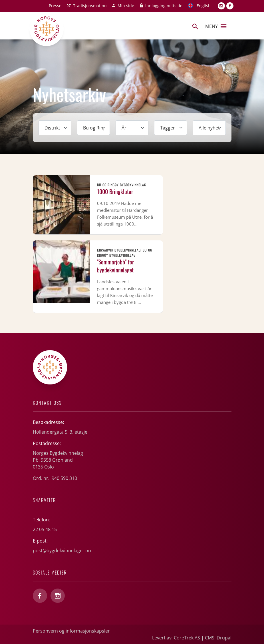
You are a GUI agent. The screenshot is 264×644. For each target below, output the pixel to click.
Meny (216, 26)
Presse (55, 6)
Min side (126, 6)
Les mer (98, 205)
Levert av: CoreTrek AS (176, 638)
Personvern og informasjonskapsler (71, 631)
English (204, 6)
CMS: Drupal (218, 638)
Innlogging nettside (164, 6)
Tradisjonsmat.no (90, 6)
